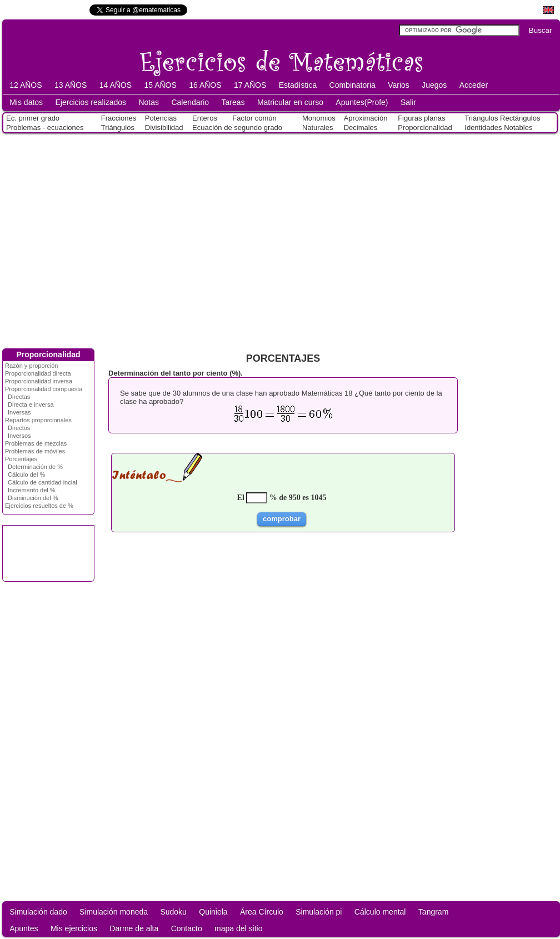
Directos (19, 428)
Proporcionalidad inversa (39, 381)
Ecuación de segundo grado (237, 128)
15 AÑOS (160, 85)
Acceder (474, 85)
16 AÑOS (205, 85)
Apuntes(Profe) (362, 102)
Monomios (319, 118)
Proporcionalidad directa (38, 373)
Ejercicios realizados (91, 102)
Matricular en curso (290, 102)
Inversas (19, 412)
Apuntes (24, 928)
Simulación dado (38, 912)
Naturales (318, 128)
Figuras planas (421, 118)
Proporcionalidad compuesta (44, 389)
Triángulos (118, 128)
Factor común (254, 118)
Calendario (190, 102)
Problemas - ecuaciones (45, 128)
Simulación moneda (114, 912)
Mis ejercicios (74, 928)
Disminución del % (33, 498)
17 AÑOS (250, 85)
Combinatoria (352, 85)
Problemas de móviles (35, 451)
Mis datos (26, 102)
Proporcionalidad (425, 128)
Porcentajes (21, 459)
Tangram (433, 912)
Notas (149, 102)
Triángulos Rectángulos (502, 118)
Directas (19, 397)
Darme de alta (134, 928)
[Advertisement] (104, 239)
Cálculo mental (380, 912)
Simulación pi (319, 912)
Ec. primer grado (33, 118)
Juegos (434, 85)
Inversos (19, 436)
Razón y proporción (31, 366)
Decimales (361, 128)
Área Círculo (262, 912)
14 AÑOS (116, 85)
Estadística (298, 85)
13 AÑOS (71, 85)
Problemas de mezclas (36, 443)
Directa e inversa (31, 404)
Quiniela (213, 912)
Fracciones (119, 118)
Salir (408, 102)
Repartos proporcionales (38, 420)
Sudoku (173, 912)
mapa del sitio (238, 928)
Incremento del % (32, 490)
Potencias (161, 118)
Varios (399, 85)
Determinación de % (35, 467)
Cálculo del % (26, 475)
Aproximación (366, 118)
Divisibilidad (164, 128)
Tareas (233, 102)
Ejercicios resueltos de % (39, 506)
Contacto (187, 928)
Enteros (205, 118)
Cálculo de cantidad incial (42, 482)
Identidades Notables (498, 128)
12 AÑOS (26, 85)
